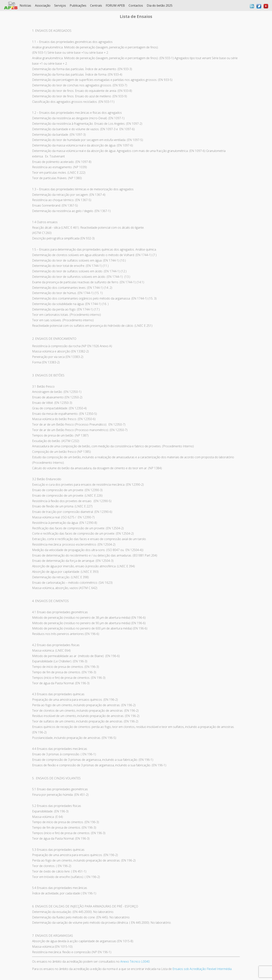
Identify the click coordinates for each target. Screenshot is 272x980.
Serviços (60, 5)
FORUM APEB (115, 5)
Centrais (96, 5)
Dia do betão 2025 (160, 5)
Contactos (136, 5)
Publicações (78, 5)
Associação (43, 5)
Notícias (25, 5)
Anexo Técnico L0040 (135, 961)
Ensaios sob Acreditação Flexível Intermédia (202, 969)
